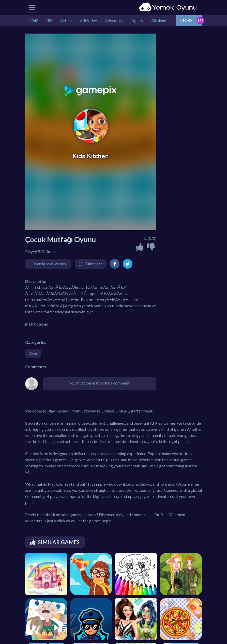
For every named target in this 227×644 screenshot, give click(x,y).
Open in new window (49, 264)
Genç (33, 353)
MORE (186, 20)
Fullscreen (94, 264)
